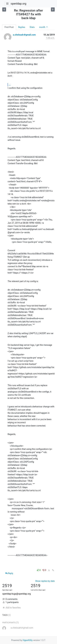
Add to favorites (11, 608)
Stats (32, 27)
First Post (9, 27)
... (10, 85)
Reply (9, 573)
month (42, 27)
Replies (22, 27)
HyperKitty (28, 640)
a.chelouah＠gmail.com (24, 35)
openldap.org (18, 4)
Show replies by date (45, 581)
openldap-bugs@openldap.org (16, 594)
